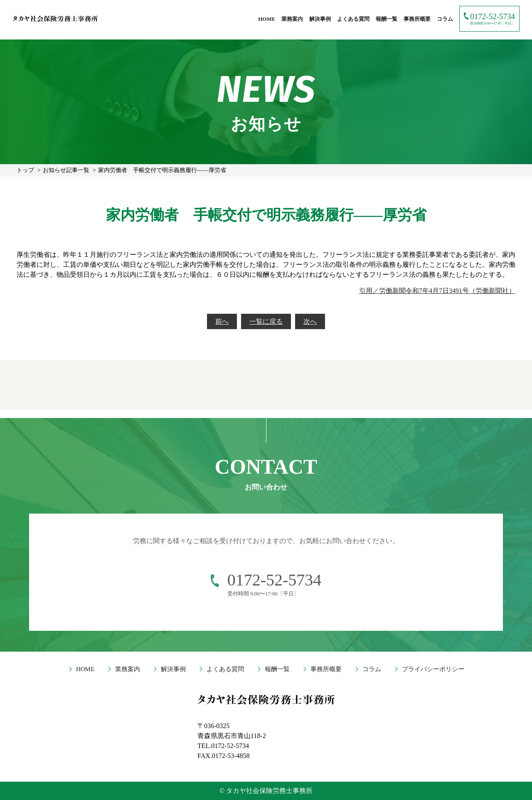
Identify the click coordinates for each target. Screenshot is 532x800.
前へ (222, 321)
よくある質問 (353, 19)
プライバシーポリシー (433, 669)
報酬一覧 (387, 19)
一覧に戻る (266, 321)
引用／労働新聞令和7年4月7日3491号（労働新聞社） (437, 291)
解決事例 (320, 19)
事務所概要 (417, 19)
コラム (445, 19)
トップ (25, 170)
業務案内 (292, 19)
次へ (310, 321)
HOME (267, 19)
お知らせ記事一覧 (66, 170)
